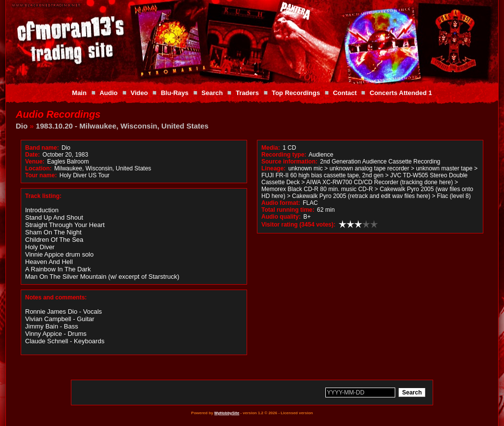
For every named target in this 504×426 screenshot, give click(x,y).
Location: (38, 168)
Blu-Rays (175, 93)
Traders (247, 93)
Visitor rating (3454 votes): (299, 225)
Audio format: (281, 203)
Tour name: (41, 175)
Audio (109, 93)
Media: (271, 148)
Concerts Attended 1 (401, 93)
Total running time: (288, 210)
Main (79, 93)
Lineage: (273, 168)
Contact (345, 93)
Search (212, 93)
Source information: (289, 162)
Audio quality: (281, 217)
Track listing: (43, 196)
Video (139, 93)
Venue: (35, 162)
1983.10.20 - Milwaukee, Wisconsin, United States (122, 126)
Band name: (42, 148)
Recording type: (284, 155)
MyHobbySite (227, 413)
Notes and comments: (56, 297)
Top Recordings (296, 93)
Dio (22, 126)
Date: (32, 155)
